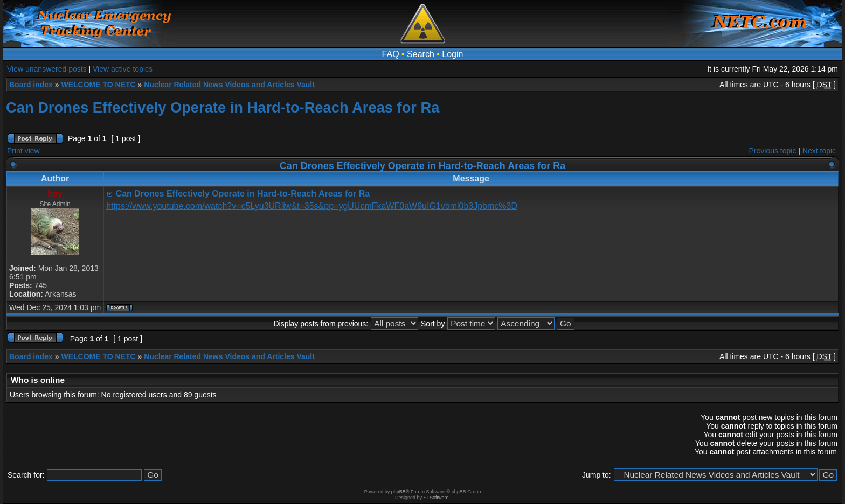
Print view (23, 151)
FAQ (391, 54)
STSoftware (436, 498)
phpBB (399, 492)
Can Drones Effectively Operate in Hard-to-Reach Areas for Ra (223, 107)
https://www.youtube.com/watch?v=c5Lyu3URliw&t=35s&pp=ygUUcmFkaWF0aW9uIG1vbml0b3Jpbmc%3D (312, 206)
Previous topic (773, 151)
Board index (31, 85)
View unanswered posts (47, 69)
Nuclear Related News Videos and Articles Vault (229, 85)
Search (421, 54)
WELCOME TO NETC (98, 85)
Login (452, 54)
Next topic (819, 151)
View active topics (123, 69)
